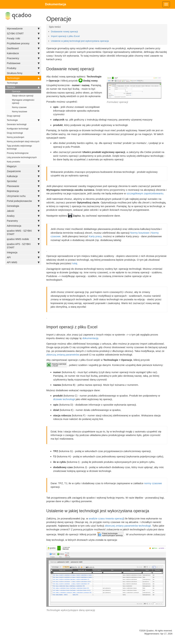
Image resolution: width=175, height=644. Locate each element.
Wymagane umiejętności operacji (23, 102)
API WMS (23, 262)
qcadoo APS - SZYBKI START (23, 246)
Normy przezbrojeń (15, 137)
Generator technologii (17, 124)
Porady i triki (23, 38)
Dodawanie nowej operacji (64, 32)
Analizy (23, 216)
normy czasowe (153, 483)
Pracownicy (23, 58)
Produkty (23, 68)
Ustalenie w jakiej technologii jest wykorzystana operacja (80, 41)
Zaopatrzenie (23, 171)
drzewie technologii (64, 399)
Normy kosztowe (20, 112)
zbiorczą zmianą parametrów (63, 355)
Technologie (23, 78)
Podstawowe (23, 63)
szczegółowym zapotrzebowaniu (145, 193)
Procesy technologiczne (18, 153)
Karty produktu (14, 162)
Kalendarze (23, 53)
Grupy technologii (15, 133)
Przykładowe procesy (23, 43)
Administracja (23, 226)
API (23, 257)
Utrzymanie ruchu (23, 196)
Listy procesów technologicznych (22, 157)
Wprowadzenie (23, 29)
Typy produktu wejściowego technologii (19, 147)
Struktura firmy (23, 73)
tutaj (75, 263)
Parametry (23, 221)
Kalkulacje (23, 176)
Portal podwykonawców (23, 201)
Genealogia (23, 206)
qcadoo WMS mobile (23, 239)
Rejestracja (23, 191)
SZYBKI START (23, 33)
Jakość (23, 211)
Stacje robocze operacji (23, 96)
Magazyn (23, 166)
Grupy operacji (14, 116)
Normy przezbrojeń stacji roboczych (23, 142)
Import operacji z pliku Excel (65, 36)
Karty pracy (95, 236)
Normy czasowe (19, 107)
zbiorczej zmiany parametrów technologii (128, 526)
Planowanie (23, 186)
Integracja (23, 252)
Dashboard (23, 48)
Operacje (23, 87)
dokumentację (90, 338)
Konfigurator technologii (18, 129)
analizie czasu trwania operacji (106, 518)
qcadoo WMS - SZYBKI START (23, 232)
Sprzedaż (23, 181)
